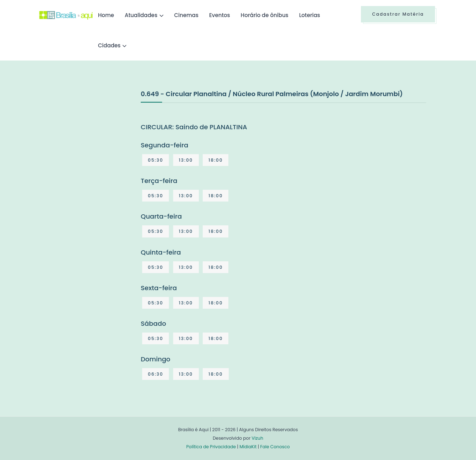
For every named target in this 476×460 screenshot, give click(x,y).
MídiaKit (248, 447)
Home (106, 15)
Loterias (309, 15)
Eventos (220, 15)
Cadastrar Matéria (398, 14)
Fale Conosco (275, 447)
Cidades (109, 45)
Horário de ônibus (265, 15)
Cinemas (186, 15)
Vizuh (257, 438)
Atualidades (141, 15)
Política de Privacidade (211, 447)
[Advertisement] (93, 142)
